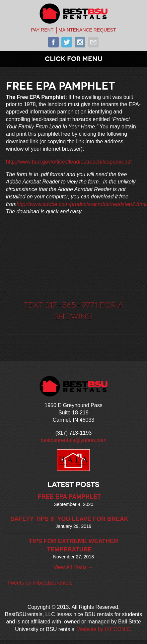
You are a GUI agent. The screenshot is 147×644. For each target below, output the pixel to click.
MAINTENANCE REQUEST (87, 30)
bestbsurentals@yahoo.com (73, 440)
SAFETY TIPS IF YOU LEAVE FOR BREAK (69, 519)
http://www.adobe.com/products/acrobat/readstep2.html (81, 204)
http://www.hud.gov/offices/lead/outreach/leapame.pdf (69, 162)
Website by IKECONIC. (105, 629)
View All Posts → (73, 567)
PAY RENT (42, 30)
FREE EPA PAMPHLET (70, 497)
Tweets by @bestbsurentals (40, 583)
